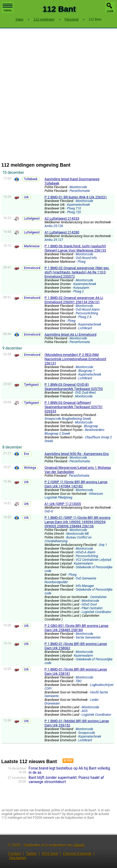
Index (20, 19)
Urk (26, 197)
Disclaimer (18, 858)
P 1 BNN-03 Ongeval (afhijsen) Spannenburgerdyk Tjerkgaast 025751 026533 (74, 407)
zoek (110, 11)
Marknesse (32, 246)
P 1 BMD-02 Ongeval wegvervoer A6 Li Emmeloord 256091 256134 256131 (74, 300)
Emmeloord (32, 268)
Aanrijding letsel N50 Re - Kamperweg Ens (77, 454)
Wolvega (30, 468)
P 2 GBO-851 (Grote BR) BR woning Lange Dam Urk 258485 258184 (76, 628)
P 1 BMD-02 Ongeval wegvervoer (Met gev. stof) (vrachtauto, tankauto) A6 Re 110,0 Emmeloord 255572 (77, 272)
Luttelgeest (32, 219)
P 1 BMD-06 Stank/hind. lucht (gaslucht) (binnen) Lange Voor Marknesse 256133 (75, 248)
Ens (27, 454)
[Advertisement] (59, 95)
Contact (14, 854)
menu (8, 8)
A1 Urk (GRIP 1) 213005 (63, 504)
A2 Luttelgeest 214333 (62, 218)
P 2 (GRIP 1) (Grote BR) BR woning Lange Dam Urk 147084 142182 (76, 484)
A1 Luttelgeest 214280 (62, 232)
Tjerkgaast (31, 385)
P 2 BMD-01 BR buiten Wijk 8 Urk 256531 (76, 197)
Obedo (79, 845)
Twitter (31, 854)
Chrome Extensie (77, 854)
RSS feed (50, 854)
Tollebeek (31, 179)
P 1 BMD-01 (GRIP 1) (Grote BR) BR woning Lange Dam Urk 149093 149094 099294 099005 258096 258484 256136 (77, 522)
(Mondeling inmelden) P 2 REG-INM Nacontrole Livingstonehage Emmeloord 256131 (75, 359)
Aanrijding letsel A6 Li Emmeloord (70, 334)
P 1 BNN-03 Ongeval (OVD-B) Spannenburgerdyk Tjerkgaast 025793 (74, 387)
